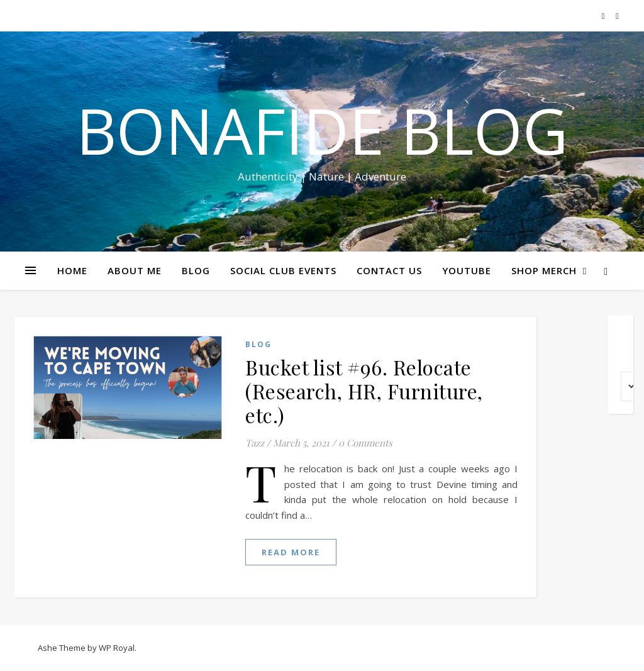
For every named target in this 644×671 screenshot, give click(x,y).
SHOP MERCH (544, 270)
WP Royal (117, 648)
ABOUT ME (135, 270)
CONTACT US (389, 270)
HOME (72, 270)
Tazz (255, 443)
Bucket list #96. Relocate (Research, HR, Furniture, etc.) (364, 391)
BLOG (196, 270)
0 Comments (365, 443)
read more (291, 552)
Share (627, 238)
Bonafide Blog (322, 130)
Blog (258, 344)
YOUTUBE (467, 270)
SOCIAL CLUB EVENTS (283, 270)
